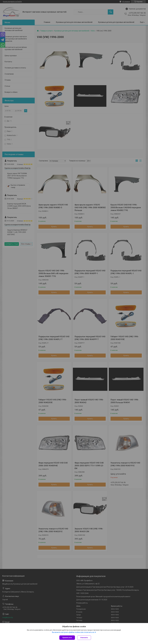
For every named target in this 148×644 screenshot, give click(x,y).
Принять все (67, 638)
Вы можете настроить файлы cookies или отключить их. (73, 632)
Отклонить (84, 638)
